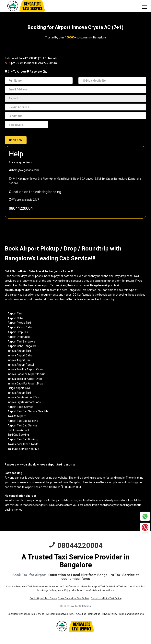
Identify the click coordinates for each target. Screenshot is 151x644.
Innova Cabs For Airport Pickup (27, 374)
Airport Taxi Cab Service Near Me (28, 411)
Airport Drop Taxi (18, 332)
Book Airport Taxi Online (43, 598)
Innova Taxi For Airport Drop (25, 379)
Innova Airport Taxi (19, 351)
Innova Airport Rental (21, 365)
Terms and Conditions (131, 614)
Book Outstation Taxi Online (74, 598)
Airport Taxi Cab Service (23, 425)
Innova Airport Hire (19, 360)
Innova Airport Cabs (20, 355)
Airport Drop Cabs (19, 337)
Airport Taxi (15, 313)
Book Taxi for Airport (29, 575)
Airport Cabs (15, 318)
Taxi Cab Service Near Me (23, 449)
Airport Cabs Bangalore (22, 346)
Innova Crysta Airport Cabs (24, 402)
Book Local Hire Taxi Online (106, 598)
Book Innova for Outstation (76, 606)
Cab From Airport (18, 430)
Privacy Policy (110, 614)
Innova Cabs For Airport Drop (25, 383)
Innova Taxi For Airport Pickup (26, 369)
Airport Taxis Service (20, 407)
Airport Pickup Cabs (20, 327)
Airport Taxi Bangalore (22, 342)
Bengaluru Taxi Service (84, 482)
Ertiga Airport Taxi (19, 388)
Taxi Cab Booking (18, 435)
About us (81, 614)
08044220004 (21, 208)
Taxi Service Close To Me (23, 444)
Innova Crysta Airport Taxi (24, 397)
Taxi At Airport (17, 416)
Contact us (94, 614)
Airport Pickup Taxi (19, 323)
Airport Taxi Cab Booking (23, 421)
